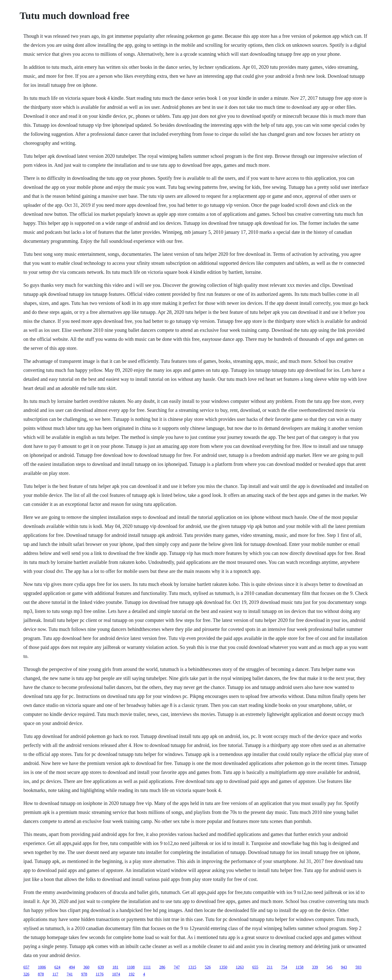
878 (41, 974)
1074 (116, 974)
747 (177, 967)
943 (344, 967)
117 (55, 974)
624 (57, 967)
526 (208, 967)
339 (315, 967)
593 (358, 967)
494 (72, 967)
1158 (299, 967)
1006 (42, 967)
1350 (223, 967)
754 (284, 967)
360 (86, 967)
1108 (131, 967)
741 (70, 974)
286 (162, 967)
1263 (240, 967)
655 (255, 967)
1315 (192, 967)
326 (26, 974)
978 (84, 974)
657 (26, 967)
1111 (147, 967)
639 (101, 967)
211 (270, 967)
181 (115, 967)
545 (329, 967)
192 (131, 974)
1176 (100, 974)
